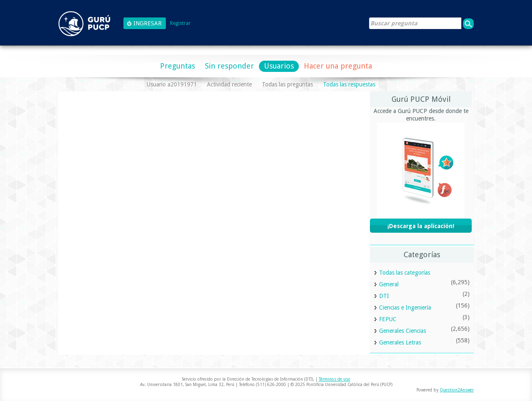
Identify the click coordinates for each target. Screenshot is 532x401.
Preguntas (177, 66)
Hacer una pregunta (338, 66)
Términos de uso (335, 379)
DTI (384, 296)
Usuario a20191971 (172, 84)
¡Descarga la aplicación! (421, 226)
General (389, 284)
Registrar (180, 23)
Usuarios (279, 66)
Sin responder (229, 66)
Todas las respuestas (349, 84)
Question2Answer (457, 390)
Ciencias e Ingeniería (405, 308)
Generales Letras (400, 342)
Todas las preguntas (287, 84)
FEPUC (388, 319)
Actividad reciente (229, 84)
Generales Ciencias (403, 331)
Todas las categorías (405, 273)
